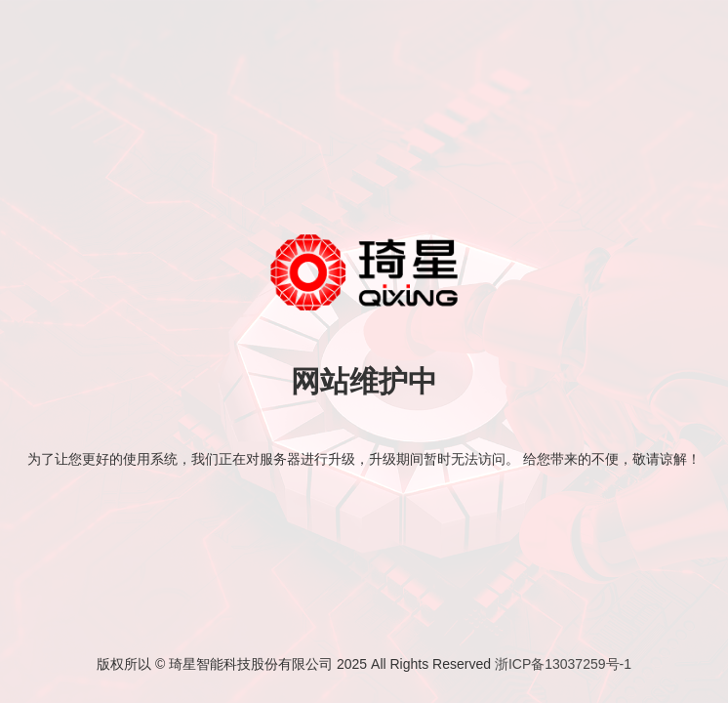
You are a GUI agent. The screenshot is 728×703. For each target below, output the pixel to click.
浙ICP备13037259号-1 (563, 664)
